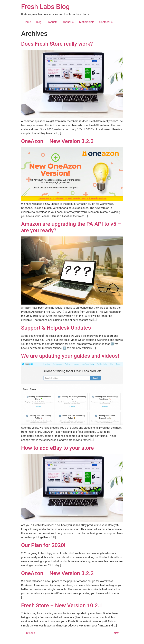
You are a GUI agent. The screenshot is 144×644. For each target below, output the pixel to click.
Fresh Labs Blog (45, 7)
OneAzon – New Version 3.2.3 (57, 141)
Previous (28, 633)
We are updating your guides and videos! (70, 356)
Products (52, 22)
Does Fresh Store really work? (57, 44)
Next (118, 633)
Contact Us (106, 22)
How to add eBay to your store (57, 448)
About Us (68, 22)
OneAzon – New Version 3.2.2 (57, 573)
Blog (39, 22)
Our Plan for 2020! (43, 545)
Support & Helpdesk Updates (56, 328)
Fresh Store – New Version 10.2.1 (62, 605)
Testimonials (86, 22)
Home (27, 22)
